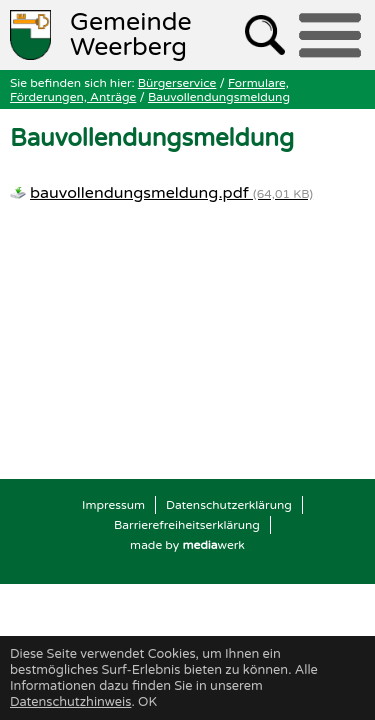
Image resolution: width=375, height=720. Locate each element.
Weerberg (131, 35)
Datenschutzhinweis (70, 702)
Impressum (113, 505)
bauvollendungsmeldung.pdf (171, 193)
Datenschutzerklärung (229, 505)
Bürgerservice (177, 83)
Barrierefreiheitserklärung (187, 525)
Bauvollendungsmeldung (219, 97)
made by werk (187, 545)
